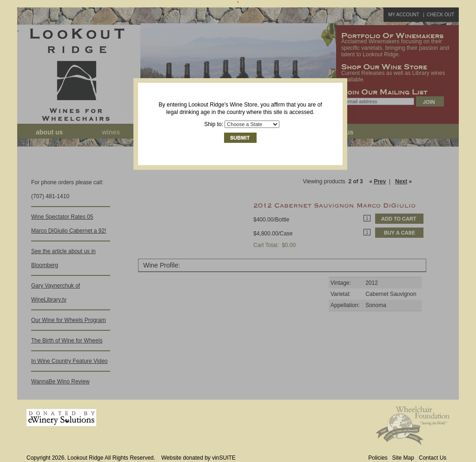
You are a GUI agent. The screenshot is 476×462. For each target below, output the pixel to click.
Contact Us (433, 458)
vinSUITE (224, 458)
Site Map (403, 458)
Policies (378, 458)
